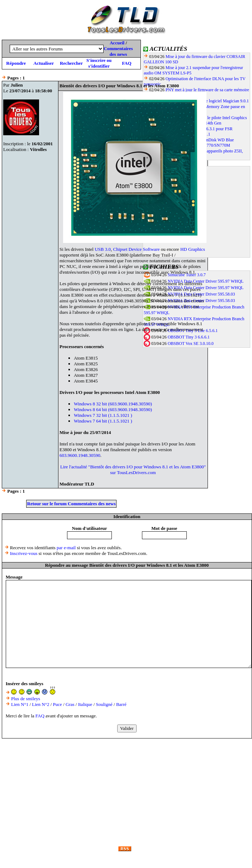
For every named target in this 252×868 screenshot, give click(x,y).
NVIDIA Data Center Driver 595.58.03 (201, 294)
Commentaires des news (118, 51)
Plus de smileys (26, 699)
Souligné (104, 704)
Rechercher (71, 63)
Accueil (117, 43)
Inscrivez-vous (24, 553)
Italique (85, 704)
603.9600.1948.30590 (80, 455)
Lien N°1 (20, 704)
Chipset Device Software (137, 249)
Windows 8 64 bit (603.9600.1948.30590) (113, 409)
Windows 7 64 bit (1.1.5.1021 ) (103, 421)
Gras (70, 704)
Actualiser (44, 63)
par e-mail (66, 548)
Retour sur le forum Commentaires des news (72, 504)
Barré (121, 704)
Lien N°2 (41, 704)
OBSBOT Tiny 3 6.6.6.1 (189, 337)
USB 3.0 (103, 249)
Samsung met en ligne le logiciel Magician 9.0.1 (207, 101)
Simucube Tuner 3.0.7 (187, 275)
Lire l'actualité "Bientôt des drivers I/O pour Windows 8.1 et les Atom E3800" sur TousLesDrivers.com (133, 470)
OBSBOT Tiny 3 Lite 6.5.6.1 (193, 331)
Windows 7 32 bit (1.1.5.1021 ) (103, 415)
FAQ (127, 63)
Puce (58, 704)
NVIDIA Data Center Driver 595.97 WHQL (206, 281)
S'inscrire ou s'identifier (99, 63)
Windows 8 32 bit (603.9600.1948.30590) (113, 404)
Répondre (16, 63)
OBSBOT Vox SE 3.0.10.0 (191, 343)
